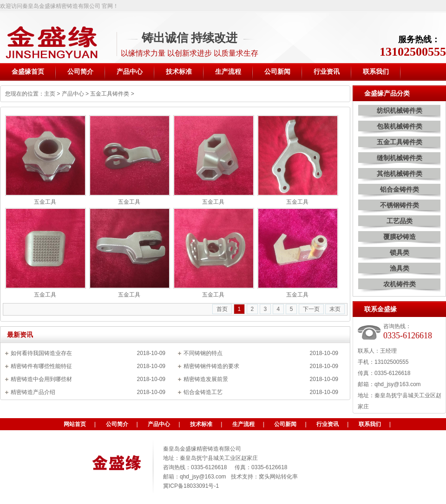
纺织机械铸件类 (400, 110)
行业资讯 (328, 424)
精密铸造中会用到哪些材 (41, 379)
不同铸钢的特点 (203, 353)
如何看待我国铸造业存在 (41, 353)
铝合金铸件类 (400, 189)
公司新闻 (285, 424)
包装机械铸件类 (400, 126)
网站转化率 (284, 477)
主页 (50, 94)
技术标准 (201, 424)
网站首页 (75, 424)
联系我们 (370, 424)
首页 (222, 309)
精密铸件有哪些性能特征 (41, 366)
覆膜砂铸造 (400, 237)
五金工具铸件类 (110, 94)
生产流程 (243, 424)
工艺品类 (400, 221)
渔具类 (400, 268)
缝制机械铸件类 (400, 158)
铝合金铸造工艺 (203, 392)
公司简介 (117, 424)
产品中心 (73, 94)
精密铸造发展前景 (206, 379)
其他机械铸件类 (400, 174)
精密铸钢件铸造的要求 (211, 366)
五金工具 (45, 202)
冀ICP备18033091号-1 (191, 486)
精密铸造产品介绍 (33, 392)
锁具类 (400, 252)
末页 (335, 309)
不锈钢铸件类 (400, 205)
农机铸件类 (400, 284)
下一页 (311, 309)
